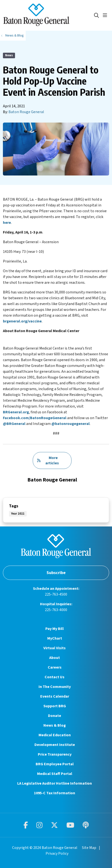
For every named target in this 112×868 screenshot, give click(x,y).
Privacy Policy (57, 853)
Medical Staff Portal (55, 774)
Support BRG (55, 706)
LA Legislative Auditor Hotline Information (55, 783)
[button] (106, 15)
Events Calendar (55, 696)
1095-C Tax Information (55, 793)
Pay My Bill (55, 629)
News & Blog (55, 725)
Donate (55, 716)
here (7, 223)
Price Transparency (55, 754)
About (55, 658)
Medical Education (55, 735)
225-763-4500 (56, 594)
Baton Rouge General (26, 112)
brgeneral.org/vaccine (22, 321)
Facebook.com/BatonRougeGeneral (35, 418)
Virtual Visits (55, 648)
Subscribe (56, 573)
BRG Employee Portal (55, 764)
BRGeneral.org (16, 412)
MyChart (55, 638)
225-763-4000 (56, 610)
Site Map (89, 848)
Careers (55, 667)
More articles (48, 460)
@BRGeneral (14, 424)
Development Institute (55, 745)
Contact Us (55, 677)
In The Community (55, 687)
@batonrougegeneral (71, 424)
